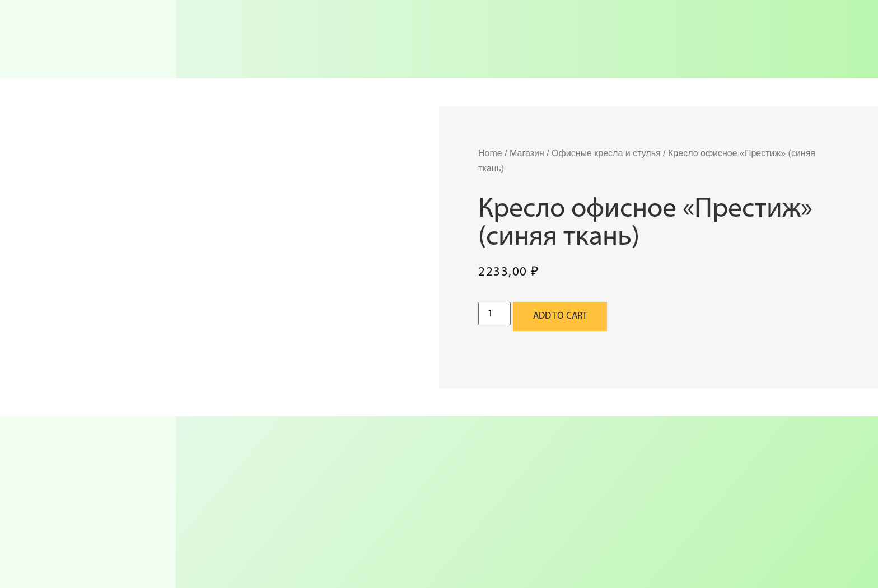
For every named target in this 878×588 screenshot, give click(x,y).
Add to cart (560, 316)
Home (490, 153)
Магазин (527, 153)
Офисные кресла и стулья (606, 153)
